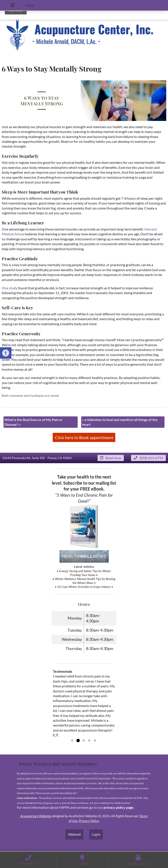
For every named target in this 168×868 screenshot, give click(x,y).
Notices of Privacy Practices (93, 793)
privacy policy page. (119, 807)
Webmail (74, 834)
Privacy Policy (89, 821)
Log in (96, 834)
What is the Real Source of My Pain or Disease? (34, 422)
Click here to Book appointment (84, 437)
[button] (6, 353)
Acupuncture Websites (36, 816)
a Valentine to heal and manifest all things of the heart (120, 422)
